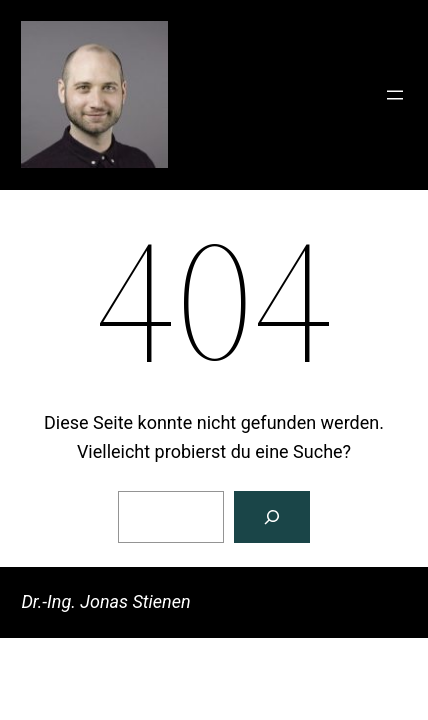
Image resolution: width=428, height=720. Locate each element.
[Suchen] (272, 517)
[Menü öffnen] (395, 95)
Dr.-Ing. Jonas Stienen (105, 601)
